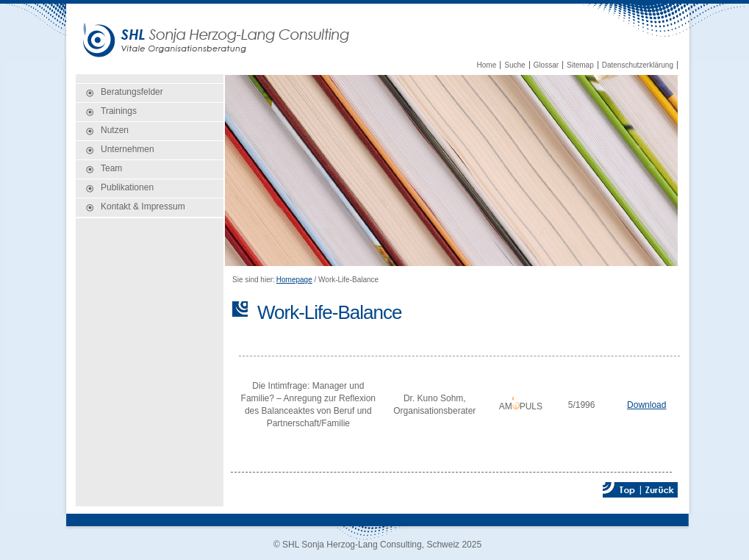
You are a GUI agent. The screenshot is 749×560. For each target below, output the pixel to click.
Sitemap (580, 65)
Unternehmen (128, 149)
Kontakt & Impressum (143, 207)
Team (111, 168)
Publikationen (127, 187)
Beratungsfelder (132, 92)
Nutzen (115, 130)
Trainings (119, 111)
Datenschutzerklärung (638, 65)
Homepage (294, 280)
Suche (515, 65)
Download (646, 405)
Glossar (546, 65)
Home (487, 65)
